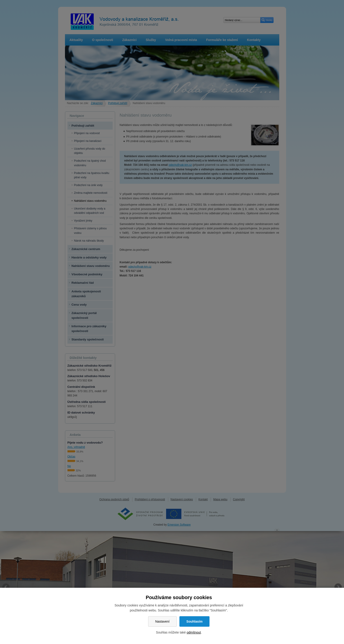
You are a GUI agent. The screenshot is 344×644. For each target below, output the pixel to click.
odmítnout (194, 632)
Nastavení (162, 621)
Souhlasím (195, 621)
